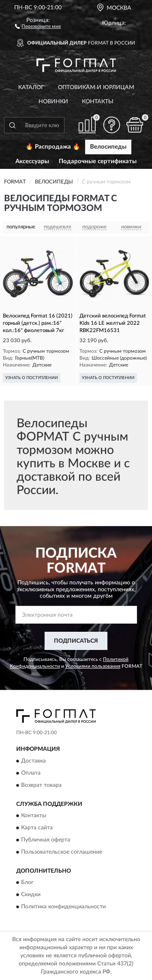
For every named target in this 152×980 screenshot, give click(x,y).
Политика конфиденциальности (63, 907)
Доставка (33, 761)
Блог (27, 883)
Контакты (98, 102)
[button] (38, 26)
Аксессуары (32, 161)
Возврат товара (41, 785)
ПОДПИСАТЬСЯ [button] (76, 641)
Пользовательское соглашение (62, 852)
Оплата (31, 773)
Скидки (31, 895)
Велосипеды (108, 147)
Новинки (53, 102)
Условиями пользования (93, 666)
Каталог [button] (31, 87)
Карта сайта (37, 828)
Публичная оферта (46, 840)
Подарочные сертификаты (98, 161)
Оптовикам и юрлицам (96, 87)
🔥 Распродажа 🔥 (53, 147)
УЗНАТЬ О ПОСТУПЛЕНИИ (32, 378)
